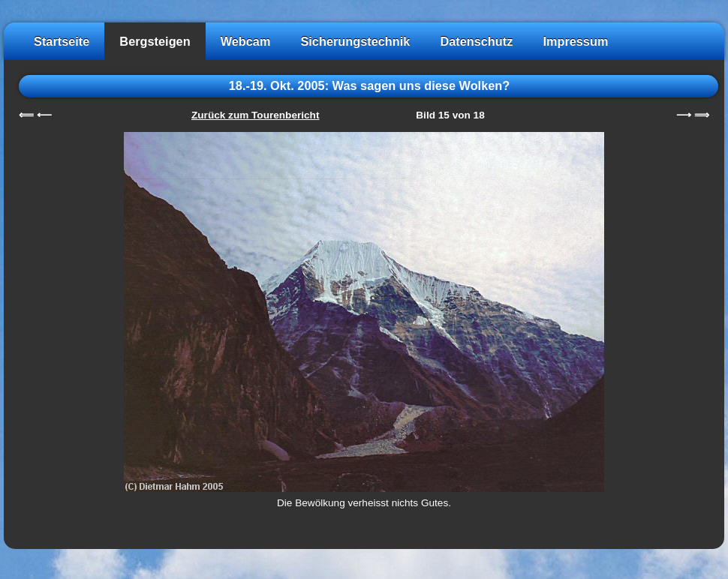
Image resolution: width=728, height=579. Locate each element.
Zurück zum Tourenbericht (255, 115)
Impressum (575, 41)
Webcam (246, 41)
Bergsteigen (155, 41)
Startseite (62, 41)
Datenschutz (476, 41)
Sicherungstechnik (355, 41)
